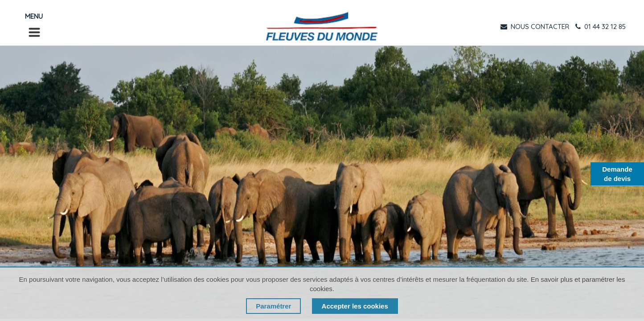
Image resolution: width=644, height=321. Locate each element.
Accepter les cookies (355, 306)
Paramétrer (273, 306)
